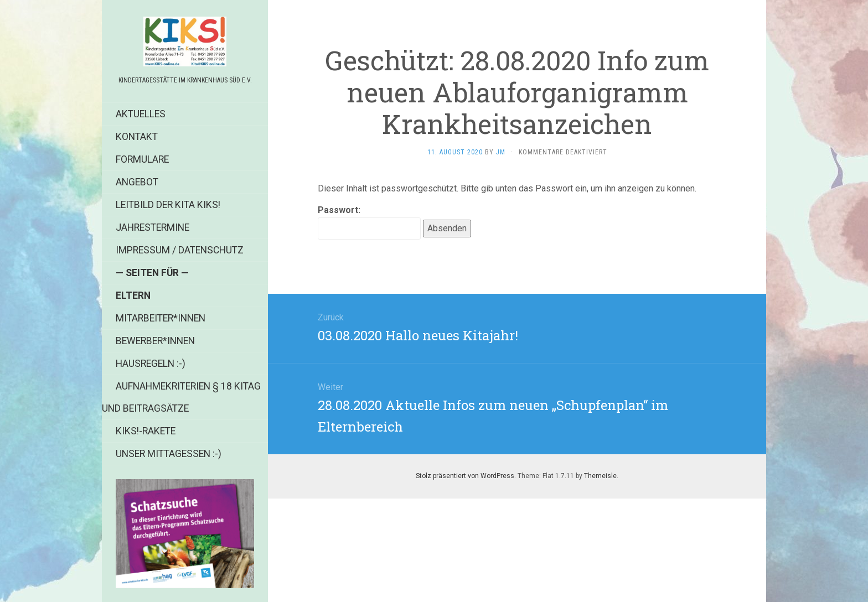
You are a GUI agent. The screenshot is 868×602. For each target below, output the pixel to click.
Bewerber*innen (155, 341)
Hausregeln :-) (151, 364)
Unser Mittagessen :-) (169, 454)
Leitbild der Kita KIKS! (168, 205)
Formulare (142, 159)
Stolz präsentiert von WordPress (465, 476)
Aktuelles (141, 114)
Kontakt (137, 137)
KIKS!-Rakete (146, 431)
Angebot (137, 182)
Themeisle (600, 476)
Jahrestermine (153, 227)
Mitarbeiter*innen (161, 318)
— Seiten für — (152, 273)
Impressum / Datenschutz (180, 250)
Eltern (133, 295)
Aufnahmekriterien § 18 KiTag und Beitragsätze (181, 397)
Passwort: (369, 222)
